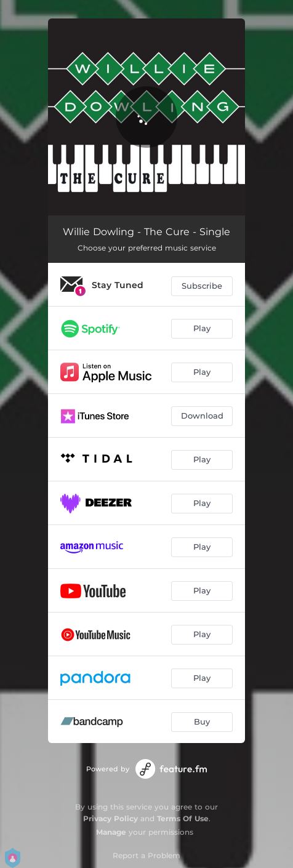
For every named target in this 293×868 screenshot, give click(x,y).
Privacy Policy (110, 818)
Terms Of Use (183, 818)
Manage (111, 832)
